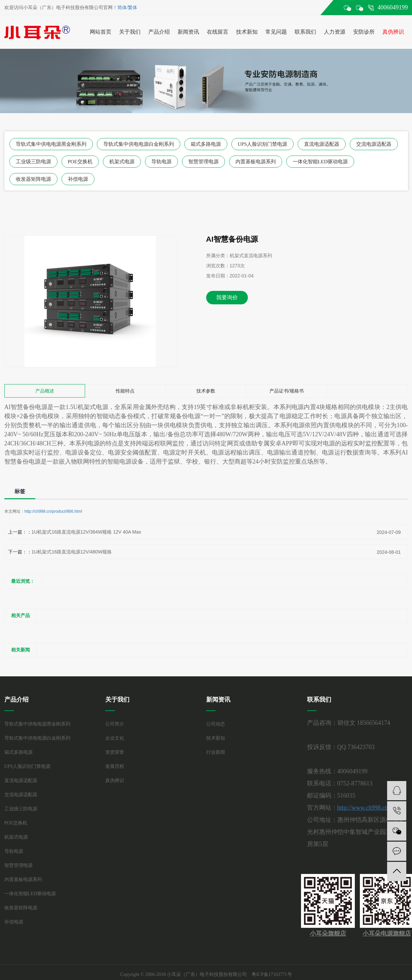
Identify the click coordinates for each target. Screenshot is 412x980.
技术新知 (247, 32)
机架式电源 (122, 162)
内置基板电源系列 (256, 162)
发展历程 (115, 766)
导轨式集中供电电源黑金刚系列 (51, 144)
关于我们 (130, 32)
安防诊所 (364, 32)
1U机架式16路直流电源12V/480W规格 (72, 552)
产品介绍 (159, 32)
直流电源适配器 (322, 144)
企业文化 (115, 738)
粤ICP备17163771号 (272, 974)
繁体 (133, 8)
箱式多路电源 (206, 144)
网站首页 (101, 32)
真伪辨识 (393, 32)
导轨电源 (161, 162)
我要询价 (227, 297)
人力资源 (335, 32)
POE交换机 (80, 162)
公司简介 (115, 724)
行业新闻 (216, 752)
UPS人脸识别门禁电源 (263, 144)
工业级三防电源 (33, 162)
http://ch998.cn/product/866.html (53, 511)
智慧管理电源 (203, 162)
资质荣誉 (115, 752)
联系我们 (305, 32)
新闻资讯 (188, 32)
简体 (122, 8)
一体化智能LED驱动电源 (320, 162)
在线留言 (218, 32)
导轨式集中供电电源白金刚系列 (139, 144)
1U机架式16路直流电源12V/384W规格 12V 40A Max (86, 532)
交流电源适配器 (374, 144)
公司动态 (216, 724)
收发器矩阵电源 (33, 179)
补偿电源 (78, 179)
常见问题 (276, 32)
